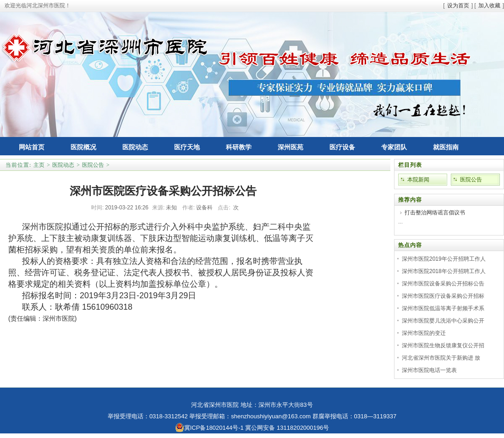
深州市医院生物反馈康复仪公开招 (443, 345)
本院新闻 (418, 180)
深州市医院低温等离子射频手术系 (443, 308)
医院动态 (63, 165)
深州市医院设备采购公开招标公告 (443, 284)
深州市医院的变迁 (424, 333)
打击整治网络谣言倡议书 (435, 213)
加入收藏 (489, 5)
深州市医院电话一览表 (429, 370)
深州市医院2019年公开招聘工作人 (444, 259)
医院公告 (93, 165)
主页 (39, 165)
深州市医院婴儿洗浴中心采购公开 (443, 321)
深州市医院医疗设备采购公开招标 (443, 296)
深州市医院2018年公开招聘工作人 (444, 271)
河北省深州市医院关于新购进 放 (441, 358)
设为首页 (458, 5)
